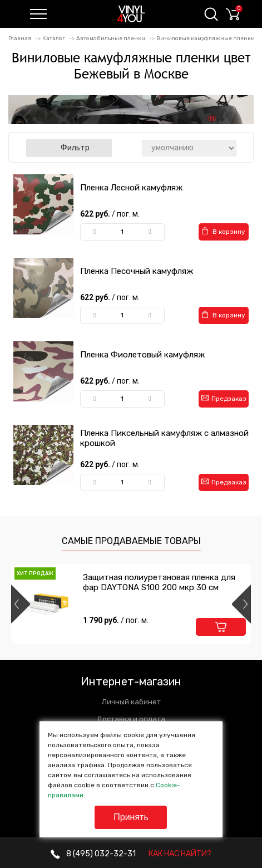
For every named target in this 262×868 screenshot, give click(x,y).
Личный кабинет (131, 702)
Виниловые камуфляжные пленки (206, 38)
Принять (131, 817)
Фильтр (69, 148)
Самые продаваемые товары (131, 541)
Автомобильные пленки (111, 38)
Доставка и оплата (131, 719)
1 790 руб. (116, 620)
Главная (20, 38)
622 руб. (111, 214)
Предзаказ (224, 398)
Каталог (54, 38)
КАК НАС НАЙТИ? (180, 854)
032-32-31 (93, 854)
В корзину (224, 231)
